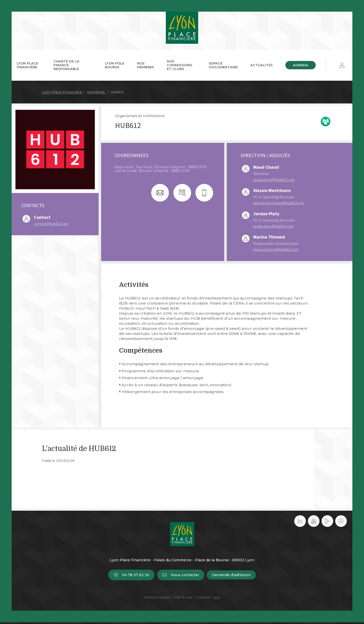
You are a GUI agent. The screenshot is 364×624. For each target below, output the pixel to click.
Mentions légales (157, 599)
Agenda (301, 67)
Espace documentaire (223, 67)
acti (217, 599)
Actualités (261, 67)
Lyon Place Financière (27, 67)
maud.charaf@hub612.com (274, 181)
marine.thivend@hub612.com (276, 251)
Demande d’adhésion (231, 577)
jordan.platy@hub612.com (274, 228)
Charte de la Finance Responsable (66, 67)
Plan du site (183, 599)
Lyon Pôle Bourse (115, 67)
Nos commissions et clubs (180, 67)
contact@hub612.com (51, 225)
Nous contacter (181, 577)
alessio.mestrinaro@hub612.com (279, 205)
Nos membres (146, 67)
